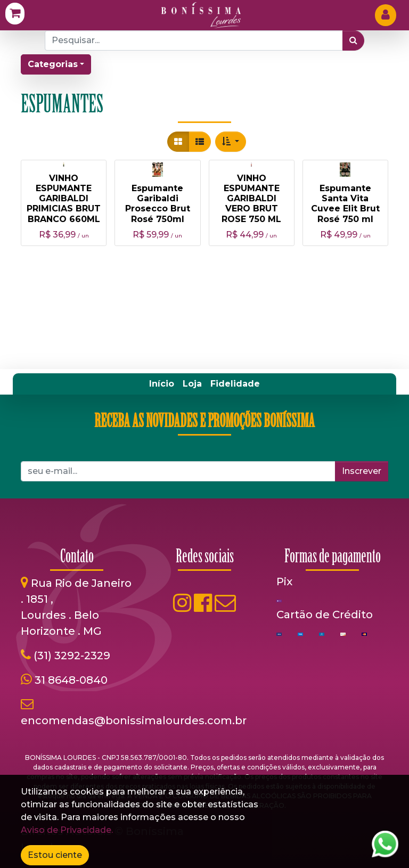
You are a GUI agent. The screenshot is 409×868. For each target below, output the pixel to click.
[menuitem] (162, 384)
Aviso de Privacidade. (67, 830)
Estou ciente (55, 855)
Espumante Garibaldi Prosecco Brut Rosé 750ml (158, 204)
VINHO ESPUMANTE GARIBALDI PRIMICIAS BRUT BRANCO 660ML (64, 199)
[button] (231, 142)
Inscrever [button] (362, 471)
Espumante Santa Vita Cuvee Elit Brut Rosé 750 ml (345, 204)
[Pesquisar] (353, 40)
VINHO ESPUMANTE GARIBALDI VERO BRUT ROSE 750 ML (251, 199)
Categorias (53, 64)
